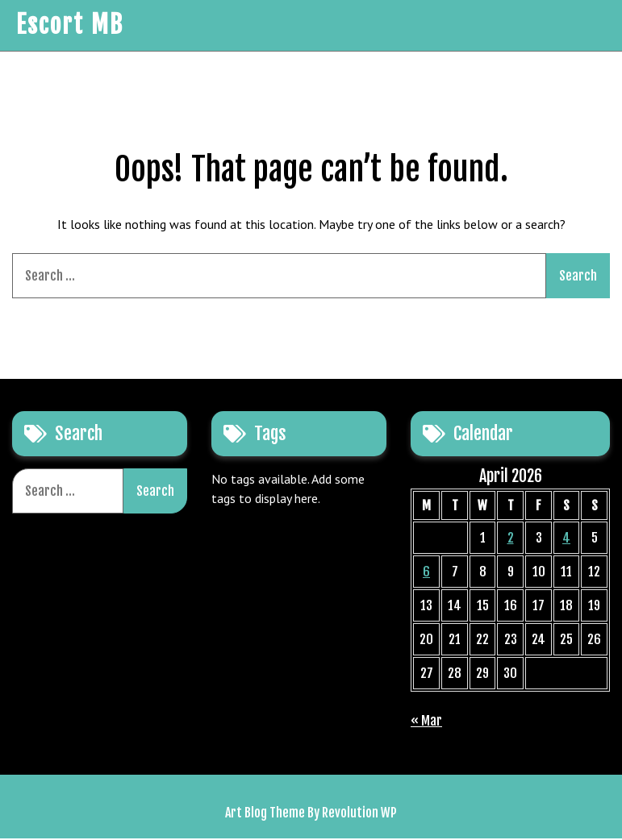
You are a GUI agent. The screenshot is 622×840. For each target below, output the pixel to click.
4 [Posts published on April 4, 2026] (566, 539)
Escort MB (69, 26)
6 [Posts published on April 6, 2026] (426, 573)
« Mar (426, 722)
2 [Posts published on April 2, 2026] (511, 539)
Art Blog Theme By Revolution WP (311, 814)
